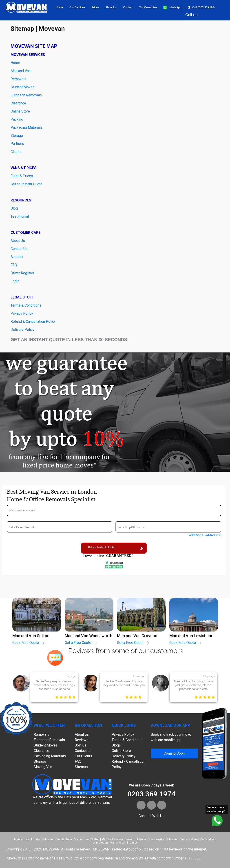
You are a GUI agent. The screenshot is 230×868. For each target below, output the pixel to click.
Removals (42, 734)
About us (111, 7)
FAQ (14, 265)
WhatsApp (172, 8)
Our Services (77, 7)
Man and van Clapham (58, 839)
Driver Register (22, 273)
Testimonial (20, 216)
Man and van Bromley (124, 843)
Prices (95, 7)
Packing (17, 119)
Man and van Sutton (87, 839)
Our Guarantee (148, 7)
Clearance (18, 103)
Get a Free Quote (28, 643)
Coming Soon (174, 753)
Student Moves (23, 87)
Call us (191, 15)
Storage (17, 136)
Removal (17, 79)
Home (59, 7)
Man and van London (28, 839)
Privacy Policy (22, 313)
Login (15, 281)
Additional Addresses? (205, 535)
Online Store (20, 111)
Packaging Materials (27, 127)
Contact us (83, 751)
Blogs (116, 745)
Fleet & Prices (22, 176)
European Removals (26, 95)
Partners (17, 144)
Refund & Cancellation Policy (33, 321)
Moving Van (43, 767)
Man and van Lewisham (182, 839)
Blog (14, 208)
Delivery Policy (22, 330)
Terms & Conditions (26, 305)
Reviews (82, 740)
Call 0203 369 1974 (202, 7)
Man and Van (21, 71)
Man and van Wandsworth (118, 839)
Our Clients (83, 756)
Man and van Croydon (151, 839)
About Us (18, 241)
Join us (81, 745)
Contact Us (19, 249)
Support (17, 257)
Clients (16, 152)
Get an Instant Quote (27, 184)
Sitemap (81, 767)
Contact (128, 7)
